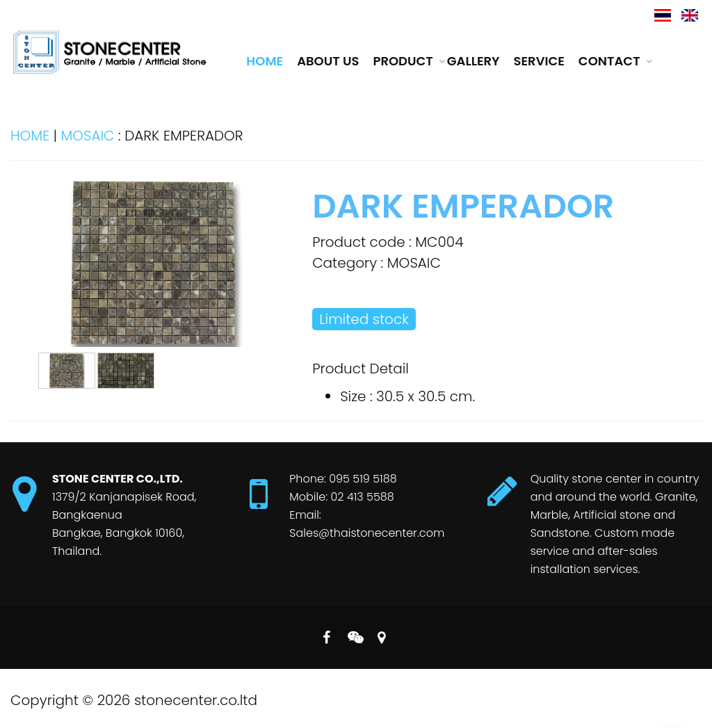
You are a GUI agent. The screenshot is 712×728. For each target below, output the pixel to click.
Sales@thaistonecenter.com (367, 533)
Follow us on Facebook (326, 635)
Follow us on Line (354, 635)
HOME (30, 136)
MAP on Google (381, 635)
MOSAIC (87, 136)
